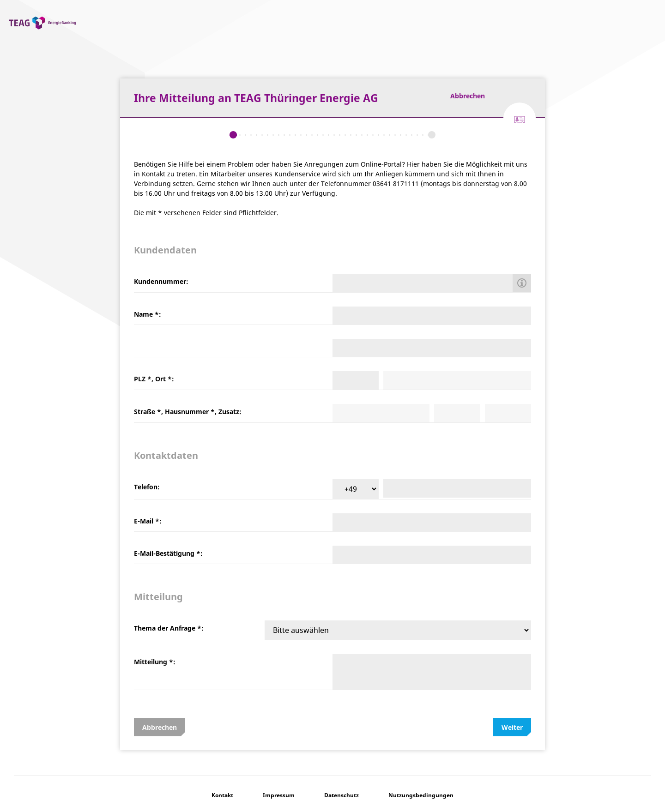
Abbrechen (468, 96)
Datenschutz (342, 795)
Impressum (279, 795)
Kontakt (222, 795)
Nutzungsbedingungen (421, 795)
